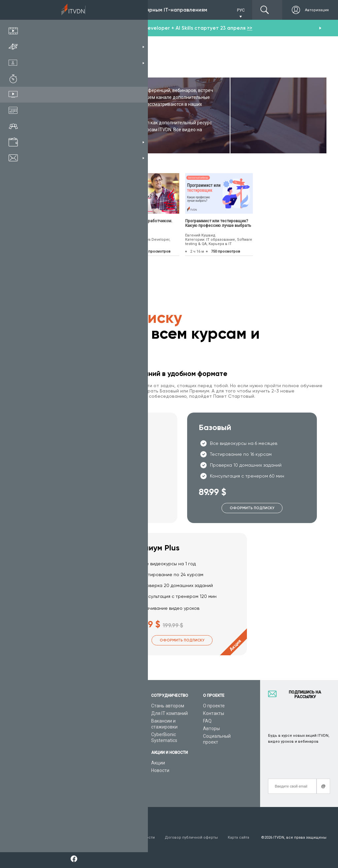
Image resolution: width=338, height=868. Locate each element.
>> (250, 28)
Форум (45, 779)
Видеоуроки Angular (117, 783)
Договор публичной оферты (191, 837)
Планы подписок (56, 734)
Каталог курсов (55, 719)
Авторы (211, 728)
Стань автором (168, 706)
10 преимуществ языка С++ (65, 221)
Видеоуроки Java (114, 748)
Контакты (214, 713)
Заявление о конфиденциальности (122, 837)
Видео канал (52, 763)
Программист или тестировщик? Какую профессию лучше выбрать (218, 223)
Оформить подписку (112, 508)
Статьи (46, 771)
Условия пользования (59, 837)
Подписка (63, 10)
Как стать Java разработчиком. (142, 221)
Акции (158, 763)
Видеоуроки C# (112, 727)
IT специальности (57, 727)
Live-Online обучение (60, 756)
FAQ (207, 721)
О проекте (214, 706)
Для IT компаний (169, 713)
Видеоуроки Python (116, 719)
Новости (160, 770)
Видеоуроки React (115, 791)
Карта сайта (238, 837)
